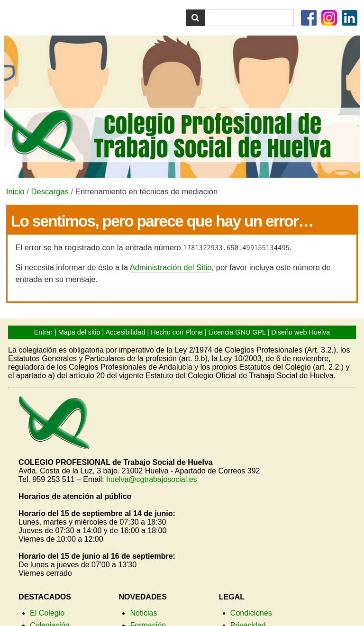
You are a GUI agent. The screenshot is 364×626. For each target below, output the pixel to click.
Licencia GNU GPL (237, 332)
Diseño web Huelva (300, 332)
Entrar (43, 332)
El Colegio (47, 613)
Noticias (143, 613)
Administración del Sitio (171, 268)
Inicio (15, 192)
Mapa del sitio (79, 332)
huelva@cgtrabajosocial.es (151, 479)
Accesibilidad (125, 332)
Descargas (50, 192)
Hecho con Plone (177, 332)
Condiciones (251, 613)
